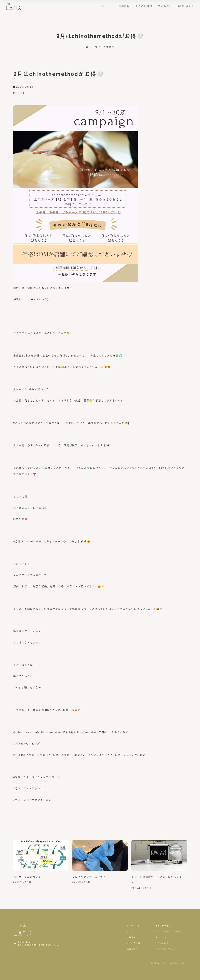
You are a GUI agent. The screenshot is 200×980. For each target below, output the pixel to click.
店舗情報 (124, 6)
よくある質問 (144, 6)
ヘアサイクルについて (27, 877)
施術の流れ (165, 6)
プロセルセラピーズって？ (89, 877)
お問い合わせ (186, 6)
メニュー (107, 6)
